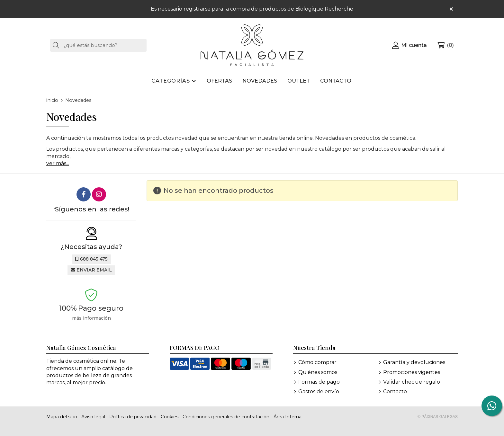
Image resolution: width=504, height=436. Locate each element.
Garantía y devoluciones (414, 362)
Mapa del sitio (62, 417)
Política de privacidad (133, 417)
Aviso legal (93, 417)
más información (91, 318)
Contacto (395, 392)
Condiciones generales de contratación (226, 417)
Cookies (170, 417)
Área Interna (288, 417)
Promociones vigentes (412, 372)
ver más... (58, 163)
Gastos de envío (319, 392)
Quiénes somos (318, 372)
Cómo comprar (317, 362)
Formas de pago (319, 382)
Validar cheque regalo (412, 382)
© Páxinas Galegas (438, 417)
